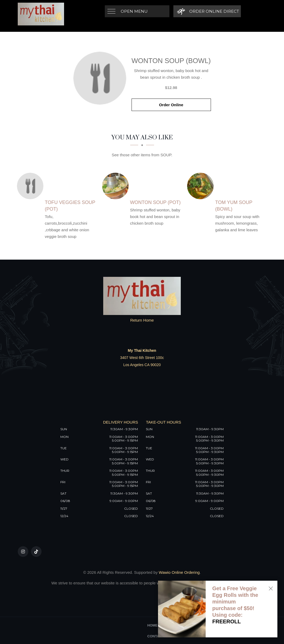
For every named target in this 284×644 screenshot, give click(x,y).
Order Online (171, 105)
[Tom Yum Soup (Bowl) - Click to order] (202, 186)
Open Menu (134, 11)
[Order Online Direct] (207, 11)
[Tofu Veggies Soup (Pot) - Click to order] (31, 186)
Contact (156, 636)
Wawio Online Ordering (179, 572)
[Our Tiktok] (36, 552)
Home (153, 625)
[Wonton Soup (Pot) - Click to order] (117, 186)
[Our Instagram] (23, 552)
